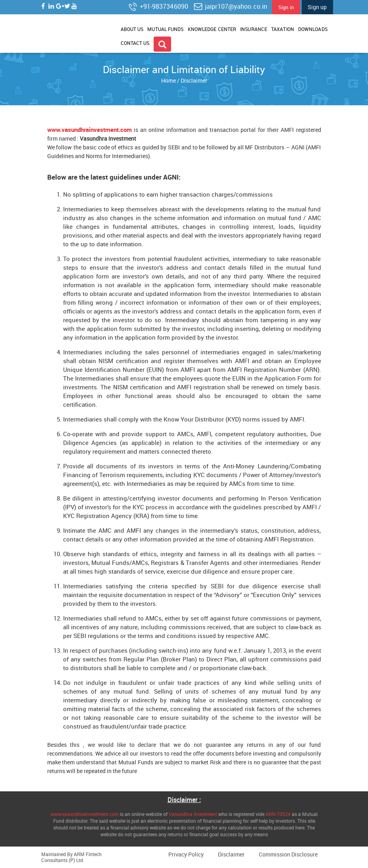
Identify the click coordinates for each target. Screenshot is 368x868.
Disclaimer (231, 854)
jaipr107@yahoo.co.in (230, 7)
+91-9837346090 (158, 7)
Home (169, 80)
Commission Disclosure (288, 854)
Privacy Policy (186, 854)
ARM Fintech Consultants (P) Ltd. (71, 857)
